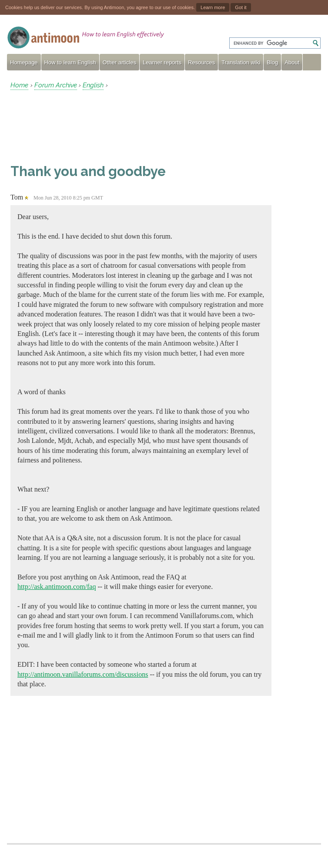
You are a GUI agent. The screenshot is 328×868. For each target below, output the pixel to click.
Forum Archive (56, 85)
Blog (272, 62)
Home (19, 85)
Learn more (213, 7)
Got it (241, 7)
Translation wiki (241, 62)
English (93, 85)
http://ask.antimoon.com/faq (57, 587)
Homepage (24, 62)
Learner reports (162, 62)
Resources (201, 62)
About (292, 62)
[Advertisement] (80, 126)
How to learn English (70, 62)
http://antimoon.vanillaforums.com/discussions (83, 674)
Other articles (119, 62)
